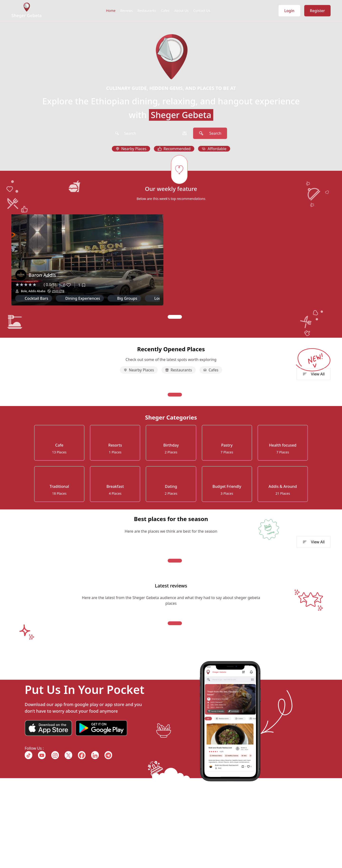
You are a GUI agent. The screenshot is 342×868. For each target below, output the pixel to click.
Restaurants (147, 11)
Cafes (165, 11)
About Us (181, 11)
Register (317, 11)
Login (289, 11)
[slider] (28, 285)
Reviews (126, 11)
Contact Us (202, 11)
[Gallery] (171, 267)
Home (111, 11)
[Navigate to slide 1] (175, 317)
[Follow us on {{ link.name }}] (28, 755)
